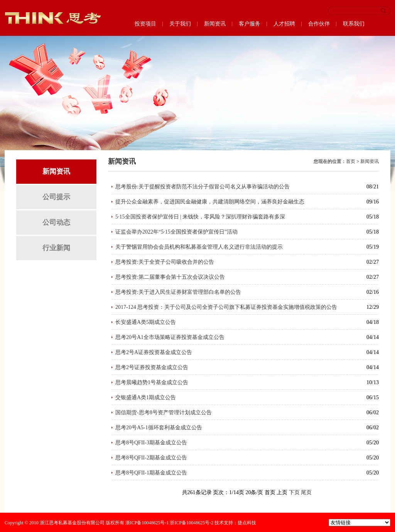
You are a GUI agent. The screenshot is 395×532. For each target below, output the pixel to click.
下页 (294, 492)
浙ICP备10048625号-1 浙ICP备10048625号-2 (169, 523)
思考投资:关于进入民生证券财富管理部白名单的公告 (178, 292)
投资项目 (145, 24)
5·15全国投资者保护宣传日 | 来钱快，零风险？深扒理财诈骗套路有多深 (200, 217)
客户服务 (250, 24)
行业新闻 (56, 248)
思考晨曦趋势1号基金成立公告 (152, 382)
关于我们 (180, 24)
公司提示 (56, 197)
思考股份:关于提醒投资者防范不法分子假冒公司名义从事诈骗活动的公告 (203, 187)
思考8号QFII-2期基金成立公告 (151, 458)
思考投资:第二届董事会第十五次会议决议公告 (170, 277)
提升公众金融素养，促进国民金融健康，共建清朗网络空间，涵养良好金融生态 (210, 202)
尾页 (306, 492)
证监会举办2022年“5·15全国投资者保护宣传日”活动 (176, 232)
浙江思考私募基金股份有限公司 (72, 523)
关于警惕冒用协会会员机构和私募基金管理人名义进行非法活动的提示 (199, 247)
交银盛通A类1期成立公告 (146, 397)
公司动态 (56, 222)
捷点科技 (247, 523)
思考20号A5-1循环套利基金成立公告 (159, 428)
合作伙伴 (319, 24)
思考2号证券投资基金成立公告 (152, 367)
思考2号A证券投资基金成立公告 (154, 352)
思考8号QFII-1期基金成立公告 (151, 473)
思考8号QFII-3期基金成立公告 (151, 443)
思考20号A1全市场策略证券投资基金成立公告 (170, 337)
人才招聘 (284, 24)
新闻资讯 (215, 24)
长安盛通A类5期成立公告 (146, 322)
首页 (351, 161)
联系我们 (354, 24)
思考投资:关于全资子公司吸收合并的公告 (165, 262)
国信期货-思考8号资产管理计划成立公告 (164, 413)
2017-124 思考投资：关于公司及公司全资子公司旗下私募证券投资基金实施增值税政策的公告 (226, 307)
